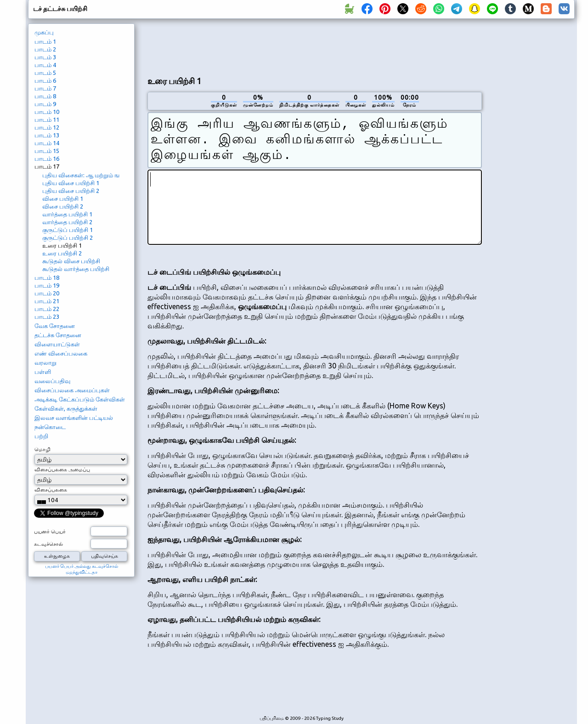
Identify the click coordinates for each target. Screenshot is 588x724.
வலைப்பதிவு (52, 381)
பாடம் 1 (45, 41)
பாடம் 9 (45, 104)
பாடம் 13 (47, 135)
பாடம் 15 (47, 151)
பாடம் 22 (47, 309)
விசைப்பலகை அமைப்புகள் (72, 390)
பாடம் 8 (45, 96)
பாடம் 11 (47, 119)
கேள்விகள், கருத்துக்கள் (66, 408)
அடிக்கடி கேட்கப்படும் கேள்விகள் (80, 399)
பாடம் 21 (47, 301)
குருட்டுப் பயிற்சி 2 (68, 238)
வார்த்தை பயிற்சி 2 (67, 222)
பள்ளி (43, 372)
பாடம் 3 (45, 57)
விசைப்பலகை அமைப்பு (62, 469)
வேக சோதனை (55, 326)
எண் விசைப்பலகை (61, 353)
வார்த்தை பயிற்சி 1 (67, 214)
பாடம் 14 (47, 143)
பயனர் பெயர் (50, 532)
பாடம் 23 (47, 317)
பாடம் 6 (45, 80)
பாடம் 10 (47, 112)
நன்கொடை (50, 427)
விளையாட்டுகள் (57, 344)
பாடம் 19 (47, 285)
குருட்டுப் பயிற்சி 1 (68, 230)
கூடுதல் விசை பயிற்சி (71, 261)
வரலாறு (45, 362)
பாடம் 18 (47, 277)
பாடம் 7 (45, 88)
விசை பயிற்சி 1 (63, 198)
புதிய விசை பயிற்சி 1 (71, 183)
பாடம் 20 (47, 293)
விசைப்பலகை (51, 490)
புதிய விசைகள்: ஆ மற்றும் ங (81, 175)
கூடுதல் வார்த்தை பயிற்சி (76, 269)
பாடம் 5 (45, 73)
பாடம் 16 (47, 158)
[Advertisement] (315, 46)
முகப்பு (44, 32)
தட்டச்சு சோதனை (58, 335)
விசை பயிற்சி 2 (63, 206)
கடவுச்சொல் (48, 544)
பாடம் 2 (45, 49)
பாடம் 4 (45, 65)
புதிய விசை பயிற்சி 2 (71, 191)
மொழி (42, 449)
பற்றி (41, 436)
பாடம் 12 (47, 127)
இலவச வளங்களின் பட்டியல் (74, 418)
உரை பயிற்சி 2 (62, 253)
